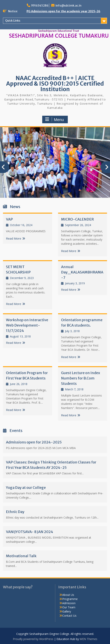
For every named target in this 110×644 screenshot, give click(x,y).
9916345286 (40, 6)
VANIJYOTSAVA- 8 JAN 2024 (30, 532)
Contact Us (69, 616)
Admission (69, 603)
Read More (14, 238)
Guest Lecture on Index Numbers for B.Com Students (81, 378)
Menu (55, 119)
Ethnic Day (15, 512)
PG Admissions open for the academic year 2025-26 (63, 11)
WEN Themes (88, 639)
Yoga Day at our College (26, 488)
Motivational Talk (21, 556)
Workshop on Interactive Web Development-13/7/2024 (27, 325)
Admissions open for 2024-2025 (34, 442)
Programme (70, 599)
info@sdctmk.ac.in (68, 6)
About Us (68, 595)
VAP (9, 219)
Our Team (69, 607)
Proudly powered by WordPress (33, 639)
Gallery (67, 611)
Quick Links (13, 21)
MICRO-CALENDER (77, 219)
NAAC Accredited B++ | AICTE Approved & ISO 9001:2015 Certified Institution (55, 84)
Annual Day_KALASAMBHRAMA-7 (82, 272)
